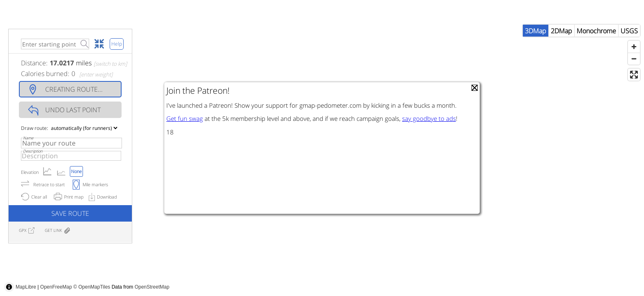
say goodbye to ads (429, 118)
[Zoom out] (634, 75)
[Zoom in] (634, 63)
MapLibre (26, 287)
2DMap (561, 47)
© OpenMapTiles (92, 287)
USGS (629, 47)
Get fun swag (185, 118)
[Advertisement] (494, 277)
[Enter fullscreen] (634, 91)
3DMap (536, 47)
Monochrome (596, 47)
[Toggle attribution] (9, 287)
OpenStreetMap (152, 287)
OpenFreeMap (56, 287)
